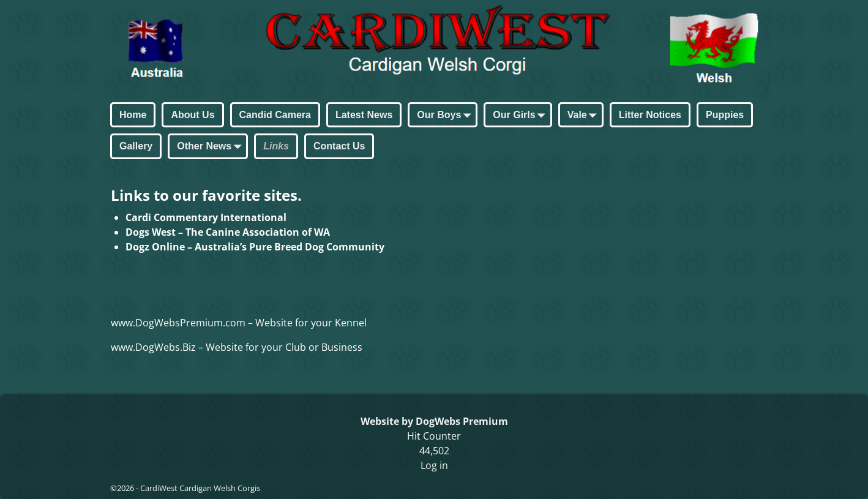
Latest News (364, 115)
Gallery (136, 146)
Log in (434, 465)
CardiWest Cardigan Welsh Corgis (200, 488)
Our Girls (521, 116)
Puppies (725, 115)
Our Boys (446, 116)
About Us (193, 115)
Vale (585, 116)
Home (133, 115)
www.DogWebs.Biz (153, 347)
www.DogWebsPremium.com (179, 323)
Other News (211, 147)
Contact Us (339, 146)
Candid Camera (275, 115)
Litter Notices (650, 115)
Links (276, 146)
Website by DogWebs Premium (434, 421)
